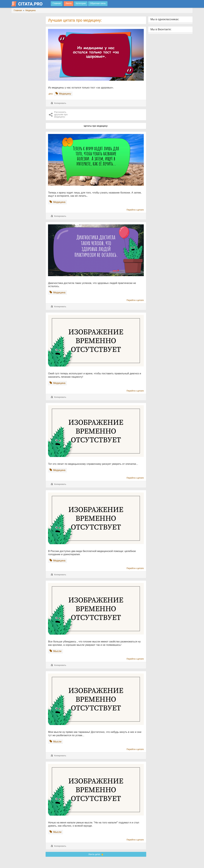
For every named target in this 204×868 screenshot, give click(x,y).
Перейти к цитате (135, 210)
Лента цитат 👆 (96, 854)
